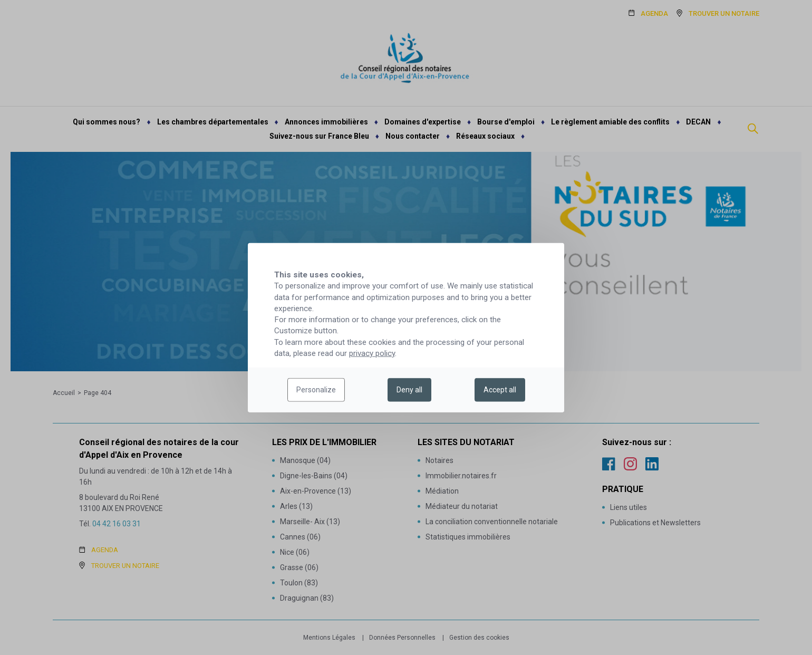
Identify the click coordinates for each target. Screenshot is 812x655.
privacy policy (372, 353)
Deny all (409, 390)
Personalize (316, 390)
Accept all (500, 390)
